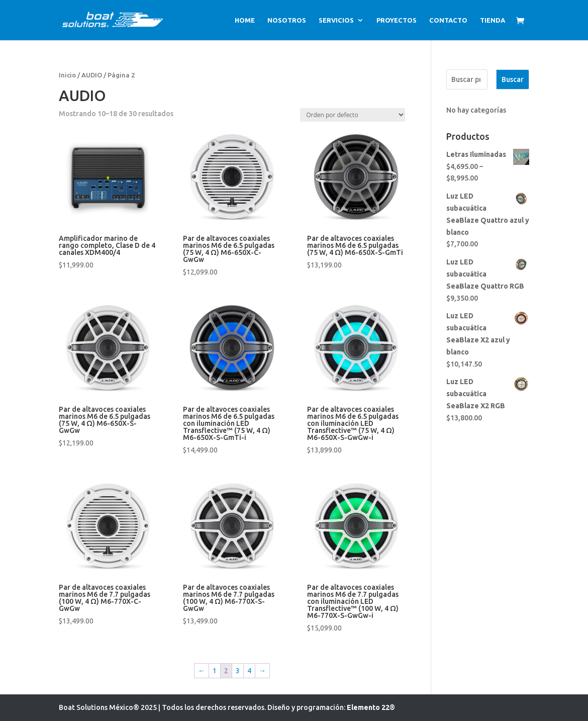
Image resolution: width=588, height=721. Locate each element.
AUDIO (92, 75)
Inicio (67, 75)
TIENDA (493, 20)
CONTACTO (448, 20)
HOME (245, 20)
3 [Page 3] (238, 671)
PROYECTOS (397, 20)
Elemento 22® (371, 707)
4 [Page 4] (249, 671)
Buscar (513, 79)
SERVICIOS (336, 20)
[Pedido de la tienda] (353, 115)
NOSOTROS (287, 20)
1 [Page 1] (215, 671)
